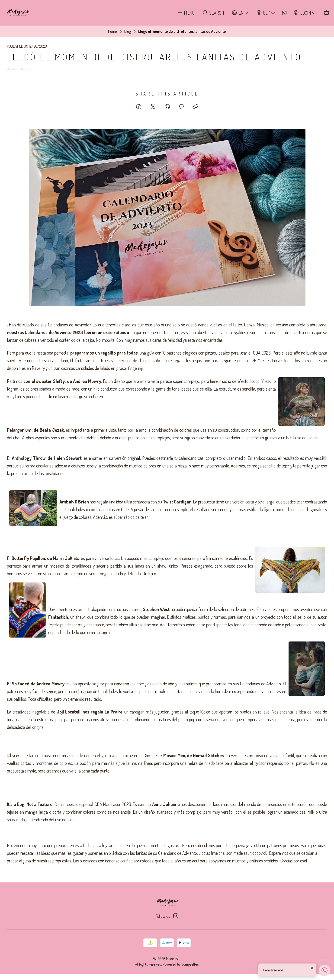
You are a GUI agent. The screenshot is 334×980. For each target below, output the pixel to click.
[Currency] (266, 13)
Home (112, 31)
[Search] (213, 13)
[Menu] (186, 13)
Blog (128, 31)
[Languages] (240, 13)
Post (12, 70)
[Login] (305, 13)
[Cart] (327, 13)
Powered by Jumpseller (180, 964)
